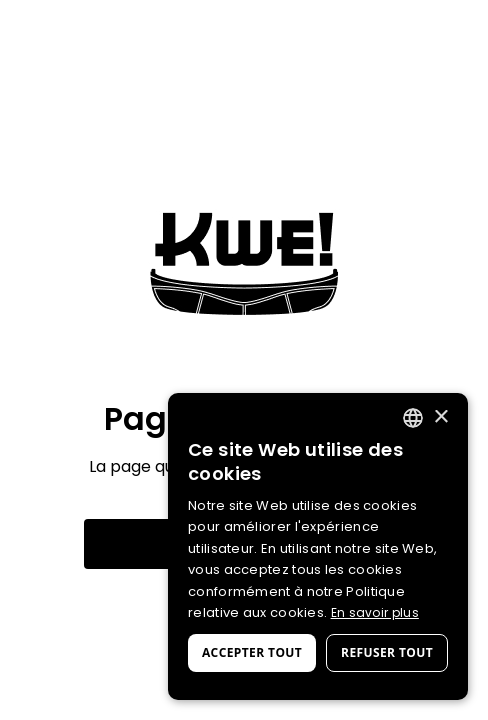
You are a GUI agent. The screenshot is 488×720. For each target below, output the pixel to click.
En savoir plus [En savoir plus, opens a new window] (375, 612)
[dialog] (318, 546)
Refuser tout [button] (387, 652)
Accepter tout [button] (252, 652)
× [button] (440, 417)
